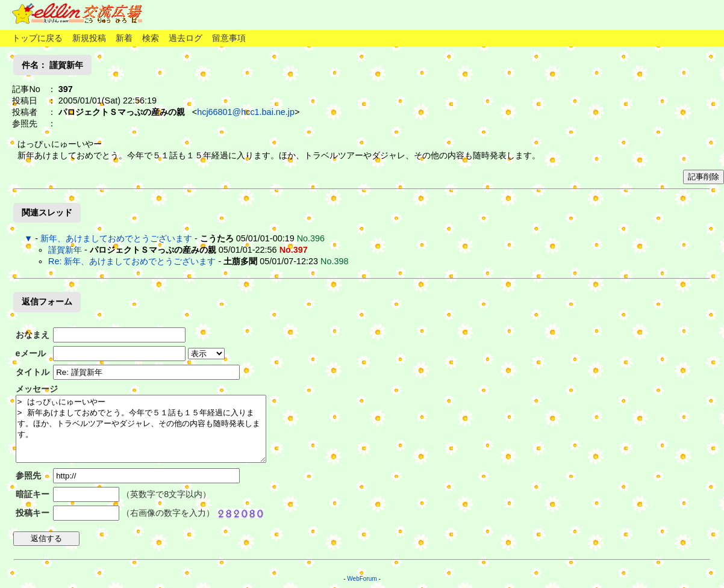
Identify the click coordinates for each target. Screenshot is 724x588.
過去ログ (186, 38)
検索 (151, 38)
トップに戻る (37, 38)
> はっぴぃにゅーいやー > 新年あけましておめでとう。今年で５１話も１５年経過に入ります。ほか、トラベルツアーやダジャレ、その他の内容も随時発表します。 (141, 429)
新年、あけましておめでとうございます (116, 238)
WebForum (362, 579)
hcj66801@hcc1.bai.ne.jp (246, 112)
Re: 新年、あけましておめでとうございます (132, 261)
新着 (124, 38)
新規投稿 (89, 38)
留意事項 (229, 38)
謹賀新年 (65, 250)
